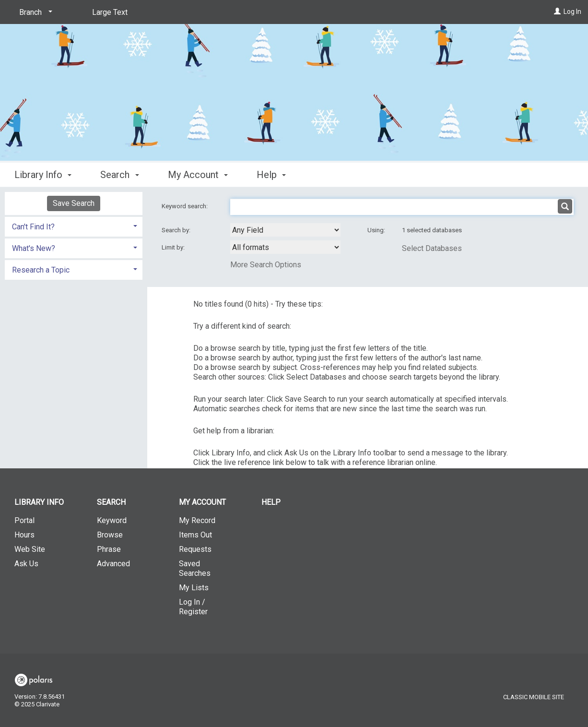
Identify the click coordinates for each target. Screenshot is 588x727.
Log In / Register (193, 607)
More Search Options (266, 265)
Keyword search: (185, 206)
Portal (24, 520)
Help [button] (271, 175)
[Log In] (557, 12)
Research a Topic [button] (41, 270)
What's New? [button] (34, 248)
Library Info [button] (43, 175)
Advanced (113, 564)
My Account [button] (198, 175)
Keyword (112, 520)
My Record (197, 520)
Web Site (30, 549)
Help (271, 502)
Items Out (195, 535)
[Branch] (34, 12)
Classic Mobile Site (534, 697)
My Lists (194, 588)
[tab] (74, 226)
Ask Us (26, 564)
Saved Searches (195, 568)
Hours (24, 535)
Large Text (110, 12)
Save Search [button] (74, 203)
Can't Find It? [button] (33, 227)
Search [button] (119, 175)
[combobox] (285, 230)
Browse (110, 535)
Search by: (177, 230)
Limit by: (174, 247)
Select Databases (432, 248)
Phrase (109, 549)
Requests (195, 549)
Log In (572, 12)
